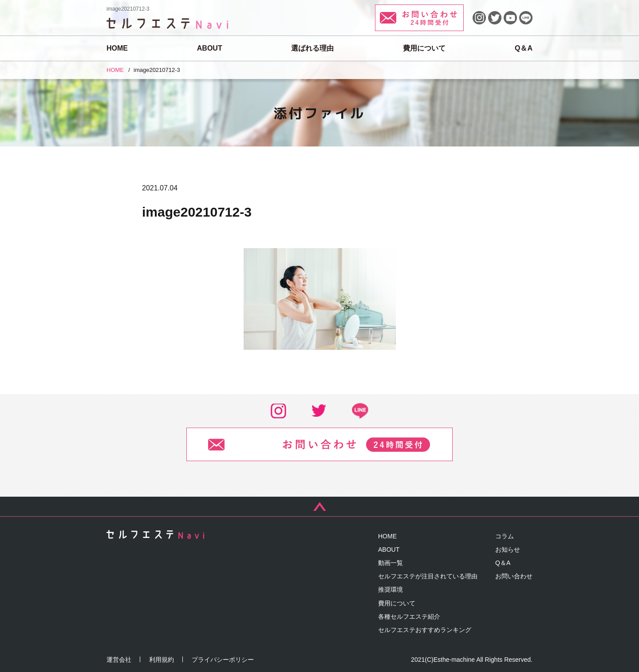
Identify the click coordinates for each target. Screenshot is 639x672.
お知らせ (508, 549)
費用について (424, 48)
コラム (505, 536)
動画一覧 (390, 563)
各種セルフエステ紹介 (409, 617)
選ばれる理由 (312, 48)
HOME (117, 48)
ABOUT (210, 48)
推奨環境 (390, 589)
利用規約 (162, 660)
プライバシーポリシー (223, 660)
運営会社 (119, 660)
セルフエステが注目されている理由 (428, 576)
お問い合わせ (514, 576)
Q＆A (524, 48)
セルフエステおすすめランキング (425, 630)
